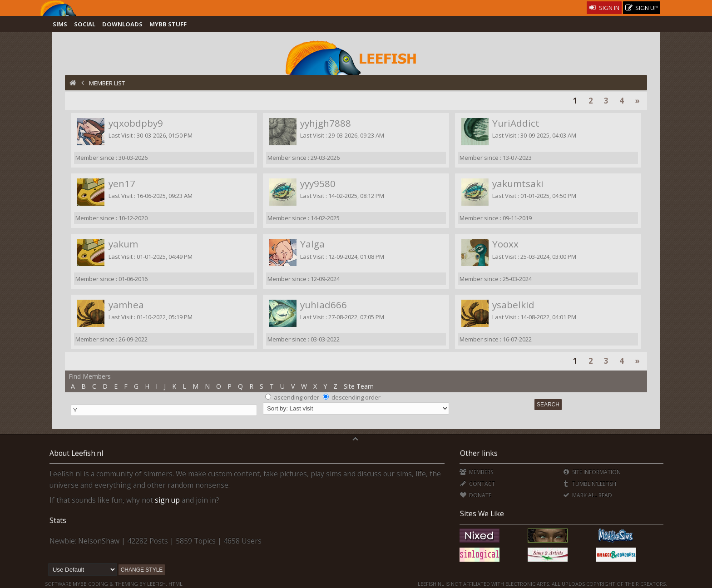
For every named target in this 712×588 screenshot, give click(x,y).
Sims (60, 24)
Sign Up (642, 8)
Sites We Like (482, 514)
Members (476, 472)
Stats (58, 520)
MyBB (80, 584)
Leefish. (157, 584)
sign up (167, 500)
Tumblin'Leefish (589, 484)
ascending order (297, 397)
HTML (175, 584)
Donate (475, 495)
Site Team (359, 386)
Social (85, 24)
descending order (356, 397)
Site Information (591, 472)
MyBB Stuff (168, 24)
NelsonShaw (99, 541)
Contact (477, 484)
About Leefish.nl (76, 453)
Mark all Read (587, 495)
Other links (479, 453)
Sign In (604, 8)
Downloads (122, 24)
